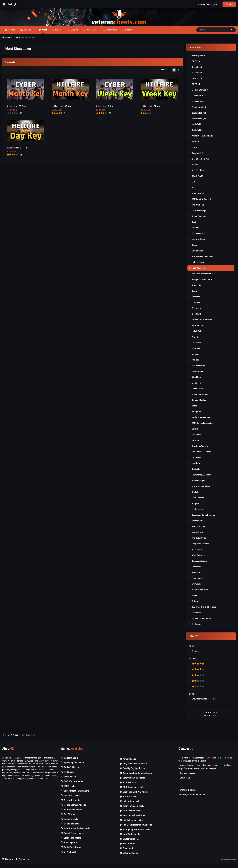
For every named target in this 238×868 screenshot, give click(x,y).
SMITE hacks (127, 847)
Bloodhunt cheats (130, 843)
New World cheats (130, 838)
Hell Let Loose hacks (131, 824)
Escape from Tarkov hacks (75, 795)
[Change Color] (15, 4)
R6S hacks (68, 776)
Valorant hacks (70, 762)
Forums (11, 34)
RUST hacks (68, 790)
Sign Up (229, 4)
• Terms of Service (187, 777)
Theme (8, 863)
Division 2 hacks (70, 799)
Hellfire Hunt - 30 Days (62, 110)
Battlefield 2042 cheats (132, 782)
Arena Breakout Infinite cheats (136, 777)
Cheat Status (111, 34)
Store (44, 35)
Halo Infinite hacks (130, 805)
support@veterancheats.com (192, 798)
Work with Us (91, 34)
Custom (195, 655)
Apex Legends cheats (73, 766)
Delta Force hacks (71, 851)
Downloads (28, 34)
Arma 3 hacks (128, 763)
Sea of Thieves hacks (73, 837)
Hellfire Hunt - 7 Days (150, 110)
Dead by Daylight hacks (132, 772)
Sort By (165, 73)
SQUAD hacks (128, 786)
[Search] (213, 34)
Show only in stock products (204, 703)
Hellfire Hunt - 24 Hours (18, 152)
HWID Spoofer (69, 846)
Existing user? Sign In (209, 4)
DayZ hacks (68, 818)
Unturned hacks (129, 857)
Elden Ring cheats (71, 842)
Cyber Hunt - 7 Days (105, 110)
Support (74, 34)
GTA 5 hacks (69, 856)
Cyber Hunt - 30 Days (17, 110)
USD (215, 719)
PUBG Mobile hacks (131, 814)
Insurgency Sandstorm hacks (135, 833)
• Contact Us (184, 781)
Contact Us (23, 863)
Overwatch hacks (71, 804)
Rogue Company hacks (73, 809)
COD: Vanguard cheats (132, 791)
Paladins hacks (70, 823)
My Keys (59, 34)
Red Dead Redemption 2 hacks (136, 829)
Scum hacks (127, 852)
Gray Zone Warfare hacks (133, 767)
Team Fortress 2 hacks (132, 810)
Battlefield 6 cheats (72, 813)
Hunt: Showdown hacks (132, 819)
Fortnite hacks (128, 800)
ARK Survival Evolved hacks (76, 832)
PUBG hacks (68, 780)
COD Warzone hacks (72, 785)
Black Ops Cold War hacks (134, 796)
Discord (128, 34)
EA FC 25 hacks (70, 771)
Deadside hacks (70, 828)
